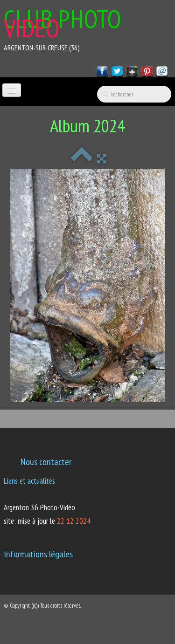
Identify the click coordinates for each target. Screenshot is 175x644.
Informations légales (38, 554)
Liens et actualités (29, 481)
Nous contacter (46, 462)
